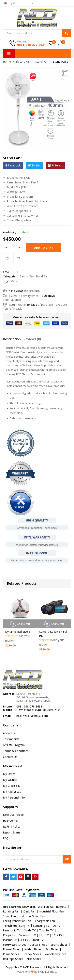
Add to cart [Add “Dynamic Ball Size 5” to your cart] (24, 624)
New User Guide (13, 815)
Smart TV (37, 940)
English (10, 3)
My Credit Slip (12, 786)
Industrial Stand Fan (32, 916)
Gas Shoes (52, 949)
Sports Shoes (59, 945)
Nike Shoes (34, 959)
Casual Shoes (38, 945)
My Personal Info (14, 797)
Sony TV (24, 926)
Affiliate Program (14, 745)
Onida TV (30, 930)
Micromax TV (27, 935)
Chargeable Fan (45, 921)
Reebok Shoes (32, 954)
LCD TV (57, 935)
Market (15, 281)
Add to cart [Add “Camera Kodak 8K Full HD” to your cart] (58, 624)
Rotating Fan (11, 911)
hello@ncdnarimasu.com (32, 716)
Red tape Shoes (13, 959)
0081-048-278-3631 (31, 45)
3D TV (24, 940)
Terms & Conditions (16, 751)
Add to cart (44, 248)
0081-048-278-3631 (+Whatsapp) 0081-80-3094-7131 (38, 708)
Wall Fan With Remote (52, 907)
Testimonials (11, 739)
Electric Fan (23, 62)
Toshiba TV (46, 930)
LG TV (57, 926)
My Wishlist (10, 780)
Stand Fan (42, 62)
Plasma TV (10, 940)
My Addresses (12, 792)
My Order (9, 774)
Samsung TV (41, 926)
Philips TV (9, 935)
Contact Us (10, 757)
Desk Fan (29, 911)
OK (67, 859)
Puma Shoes (11, 954)
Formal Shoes (12, 949)
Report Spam (11, 832)
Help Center (10, 821)
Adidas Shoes (33, 949)
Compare (18, 258)
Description (12, 339)
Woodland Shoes (55, 954)
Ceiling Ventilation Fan (17, 921)
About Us (9, 733)
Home (7, 62)
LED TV (44, 935)
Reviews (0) (32, 339)
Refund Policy (12, 826)
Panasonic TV (12, 930)
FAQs (6, 838)
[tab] (12, 340)
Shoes (22, 945)
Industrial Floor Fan (52, 911)
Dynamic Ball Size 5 (18, 632)
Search (67, 33)
